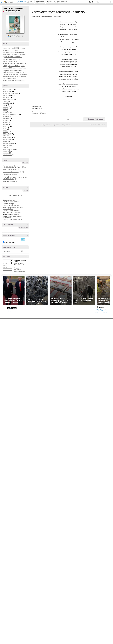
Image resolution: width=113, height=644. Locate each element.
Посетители (17, 270)
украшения (9, 76)
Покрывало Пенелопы (10, 175)
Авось (51, 2)
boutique (6, 124)
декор (5, 128)
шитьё (23, 81)
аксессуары (11, 48)
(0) (19, 169)
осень (11, 68)
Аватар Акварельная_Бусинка (15, 24)
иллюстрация (8, 61)
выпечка (16, 52)
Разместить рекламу (101, 312)
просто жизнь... (8, 90)
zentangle (6, 153)
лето (24, 63)
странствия (12, 74)
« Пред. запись (46, 125)
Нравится (91, 119)
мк (9, 66)
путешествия (7, 134)
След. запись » (67, 125)
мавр (5, 66)
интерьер (15, 61)
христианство (9, 81)
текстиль (19, 74)
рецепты (6, 132)
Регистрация (23, 2)
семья (21, 72)
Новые (103, 125)
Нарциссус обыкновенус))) (12, 172)
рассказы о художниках (10, 115)
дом (19, 54)
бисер (17, 48)
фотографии (7, 92)
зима (15, 59)
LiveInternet (7, 2)
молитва (13, 66)
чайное (5, 141)
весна (12, 50)
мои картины (7, 95)
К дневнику (56, 125)
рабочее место (8, 72)
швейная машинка (9, 143)
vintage (5, 101)
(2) (16, 179)
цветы (18, 80)
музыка (5, 120)
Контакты (101, 311)
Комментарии (19, 8)
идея (18, 59)
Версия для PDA (101, 309)
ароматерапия (7, 138)
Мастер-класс (7, 155)
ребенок (17, 72)
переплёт (6, 151)
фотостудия (8, 78)
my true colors (7, 140)
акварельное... (8, 99)
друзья (23, 54)
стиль (5, 130)
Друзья (11, 8)
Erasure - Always (8, 204)
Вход (30, 2)
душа (5, 57)
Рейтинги (41, 2)
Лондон (5, 147)
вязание (7, 54)
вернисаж (6, 50)
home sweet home (8, 149)
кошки (5, 111)
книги (5, 136)
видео (17, 50)
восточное (6, 126)
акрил (5, 48)
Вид (93, 2)
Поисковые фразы (19, 271)
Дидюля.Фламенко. (9, 200)
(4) (17, 182)
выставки (6, 118)
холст (15, 78)
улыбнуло (17, 76)
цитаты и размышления (10, 94)
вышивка (23, 52)
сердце (25, 72)
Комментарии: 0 (16, 202)
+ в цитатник (57, 16)
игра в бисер (7, 103)
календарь (8, 63)
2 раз (41, 112)
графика (14, 54)
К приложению (24, 227)
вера (4, 105)
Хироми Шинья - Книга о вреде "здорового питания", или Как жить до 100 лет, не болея (15, 168)
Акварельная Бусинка (4, 11)
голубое (5, 117)
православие (16, 70)
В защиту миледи (9, 182)
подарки (6, 70)
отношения (17, 68)
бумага (22, 48)
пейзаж (23, 68)
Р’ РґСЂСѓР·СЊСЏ (16, 36)
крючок (17, 63)
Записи (5, 8)
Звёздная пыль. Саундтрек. (12, 213)
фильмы (6, 122)
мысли (18, 66)
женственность (15, 57)
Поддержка (90, 2)
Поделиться (100, 119)
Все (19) (26, 190)
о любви (6, 107)
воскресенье (8, 52)
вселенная (6, 145)
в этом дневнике (10, 242)
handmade (6, 97)
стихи (6, 74)
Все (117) (25, 163)
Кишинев (6, 113)
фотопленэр (24, 77)
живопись (8, 59)
